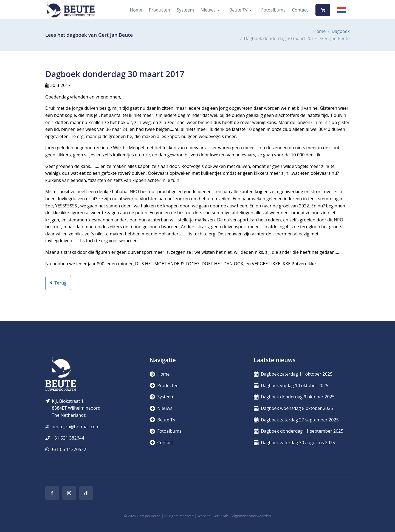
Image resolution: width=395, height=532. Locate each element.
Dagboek (341, 31)
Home (136, 10)
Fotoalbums (273, 10)
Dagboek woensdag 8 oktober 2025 (293, 408)
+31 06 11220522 (69, 449)
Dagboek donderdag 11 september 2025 (299, 431)
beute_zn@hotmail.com (76, 427)
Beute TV (238, 10)
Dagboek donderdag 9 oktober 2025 (294, 397)
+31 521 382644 (68, 438)
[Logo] (70, 10)
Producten (160, 10)
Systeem (185, 10)
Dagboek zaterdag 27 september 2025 (296, 420)
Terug (58, 283)
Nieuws (208, 10)
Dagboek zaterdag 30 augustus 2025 (294, 443)
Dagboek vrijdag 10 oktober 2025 (291, 385)
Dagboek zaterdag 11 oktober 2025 (293, 374)
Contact (300, 10)
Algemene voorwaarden (252, 516)
